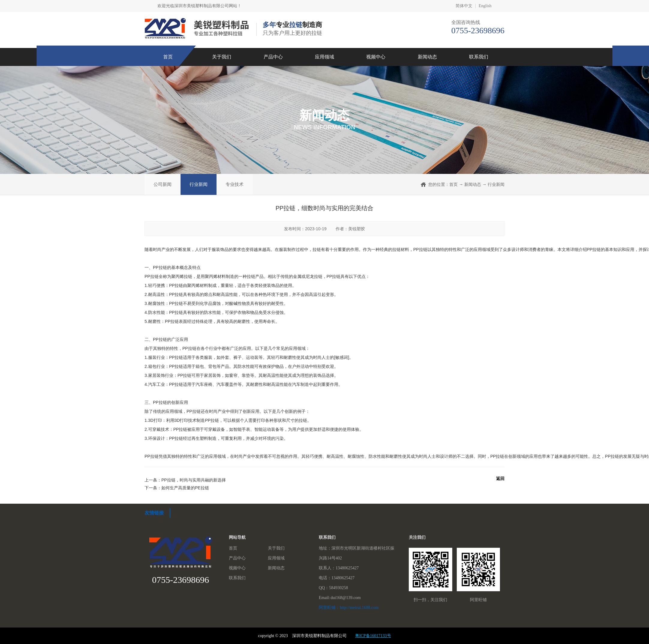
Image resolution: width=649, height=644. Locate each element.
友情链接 (154, 513)
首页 (168, 57)
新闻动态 (427, 57)
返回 (500, 479)
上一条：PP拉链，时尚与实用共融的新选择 (185, 480)
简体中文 (464, 6)
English (485, 6)
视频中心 (376, 57)
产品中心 (273, 57)
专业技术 (235, 184)
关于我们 (222, 57)
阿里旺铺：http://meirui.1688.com (349, 608)
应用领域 (324, 57)
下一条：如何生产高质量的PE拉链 (177, 488)
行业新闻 (199, 184)
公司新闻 (163, 184)
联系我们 (479, 57)
